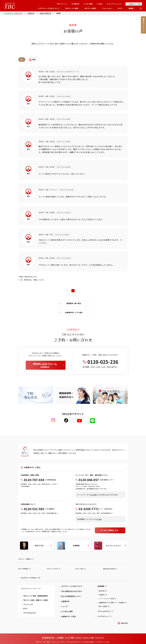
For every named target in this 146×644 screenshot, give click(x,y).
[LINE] (92, 421)
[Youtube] (79, 421)
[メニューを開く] (141, 8)
